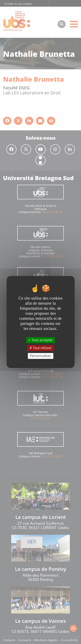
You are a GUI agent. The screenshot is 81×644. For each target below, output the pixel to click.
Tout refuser (41, 348)
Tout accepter (40, 340)
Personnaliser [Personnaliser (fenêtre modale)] (40, 356)
